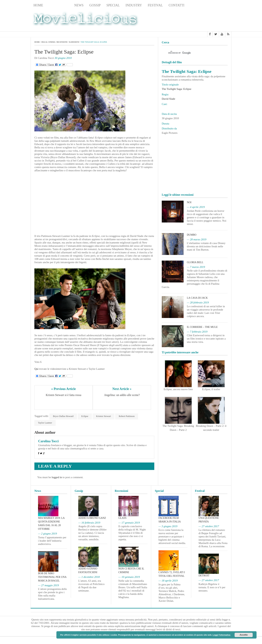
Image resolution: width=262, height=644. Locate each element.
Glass (122, 518)
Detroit (204, 576)
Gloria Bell (195, 262)
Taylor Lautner (45, 423)
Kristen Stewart (104, 416)
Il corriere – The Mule (202, 327)
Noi (189, 203)
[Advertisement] (202, 20)
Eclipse (85, 416)
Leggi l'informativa (222, 635)
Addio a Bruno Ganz (92, 518)
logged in (57, 477)
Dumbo (192, 235)
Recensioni (59, 5)
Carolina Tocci (48, 441)
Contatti (177, 5)
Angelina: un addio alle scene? (122, 395)
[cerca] (191, 53)
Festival (155, 5)
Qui (36, 369)
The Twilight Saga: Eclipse (176, 89)
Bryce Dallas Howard (63, 416)
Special (113, 5)
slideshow (74, 42)
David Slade (168, 99)
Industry (134, 5)
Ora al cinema (48, 42)
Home (38, 5)
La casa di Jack (197, 298)
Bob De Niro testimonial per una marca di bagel (52, 577)
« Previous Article (64, 389)
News (79, 5)
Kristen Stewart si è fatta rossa (63, 395)
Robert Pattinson (127, 416)
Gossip (95, 5)
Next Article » (122, 389)
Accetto (244, 635)
